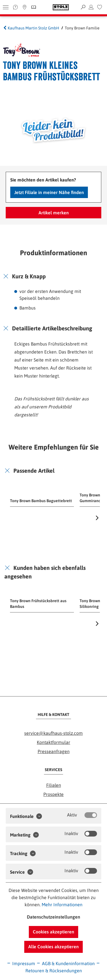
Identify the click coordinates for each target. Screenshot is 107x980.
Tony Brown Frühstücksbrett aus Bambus (38, 604)
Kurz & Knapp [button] (29, 276)
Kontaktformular (53, 742)
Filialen (54, 785)
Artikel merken (54, 213)
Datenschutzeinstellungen (53, 917)
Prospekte (53, 794)
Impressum (21, 963)
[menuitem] (100, 7)
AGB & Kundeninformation (65, 963)
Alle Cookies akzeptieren (53, 947)
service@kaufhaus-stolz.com (53, 733)
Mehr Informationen (62, 905)
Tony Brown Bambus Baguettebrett (41, 501)
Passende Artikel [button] (34, 471)
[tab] (53, 276)
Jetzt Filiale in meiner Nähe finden (49, 192)
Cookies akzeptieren (53, 932)
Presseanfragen (54, 751)
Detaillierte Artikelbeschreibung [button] (52, 328)
